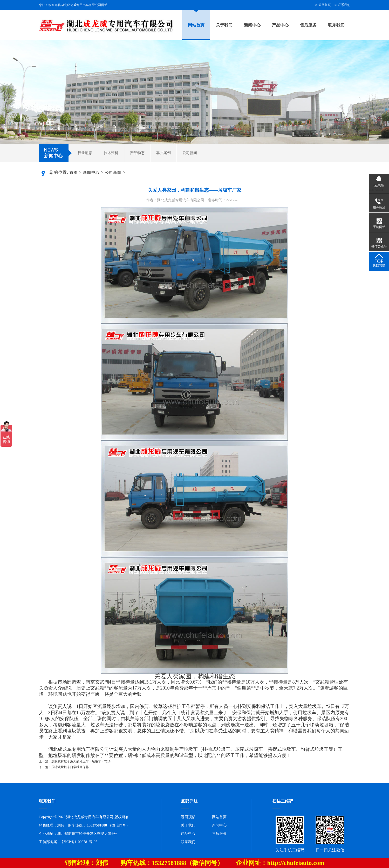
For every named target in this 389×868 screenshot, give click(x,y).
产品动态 (137, 153)
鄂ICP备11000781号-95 (79, 842)
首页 (74, 173)
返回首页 (325, 5)
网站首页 (196, 25)
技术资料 (111, 153)
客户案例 (163, 153)
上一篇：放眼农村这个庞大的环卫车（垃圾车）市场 (75, 761)
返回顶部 (188, 817)
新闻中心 (252, 25)
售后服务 (308, 25)
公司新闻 (190, 153)
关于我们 (224, 25)
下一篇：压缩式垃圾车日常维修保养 (64, 767)
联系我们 (344, 5)
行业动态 (85, 153)
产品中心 (280, 25)
